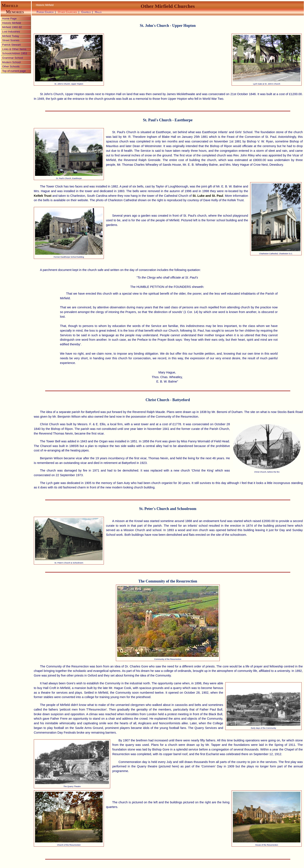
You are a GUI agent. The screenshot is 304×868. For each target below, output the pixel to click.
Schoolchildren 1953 (15, 53)
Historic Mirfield (12, 23)
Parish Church (45, 12)
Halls (98, 12)
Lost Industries (11, 32)
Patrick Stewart (11, 45)
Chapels (86, 12)
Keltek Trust (43, 196)
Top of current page (14, 71)
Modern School (11, 62)
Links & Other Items (14, 49)
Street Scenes (11, 40)
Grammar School (13, 58)
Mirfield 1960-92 (12, 27)
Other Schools (11, 66)
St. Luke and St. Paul (208, 196)
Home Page (9, 18)
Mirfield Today (11, 36)
